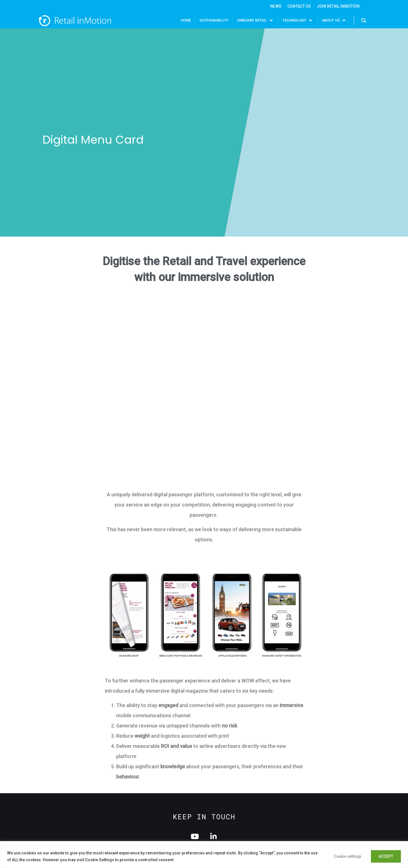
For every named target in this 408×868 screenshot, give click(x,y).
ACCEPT (385, 856)
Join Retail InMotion (338, 7)
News (275, 7)
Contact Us (299, 7)
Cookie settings (345, 856)
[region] (204, 855)
